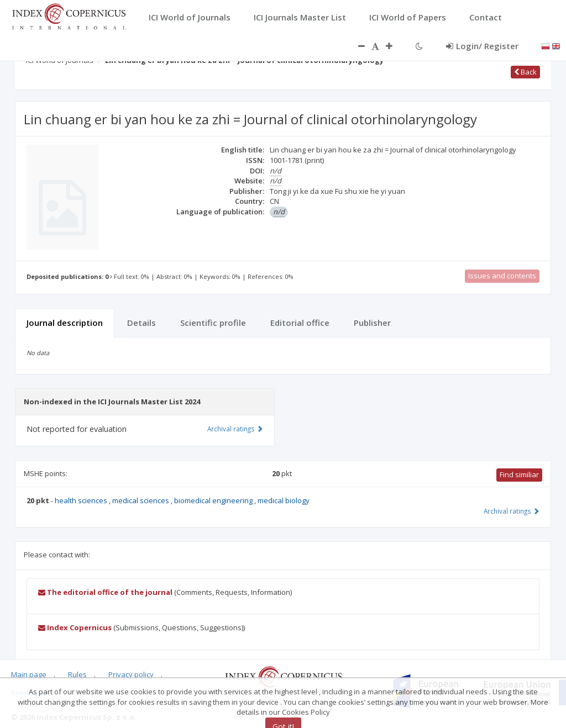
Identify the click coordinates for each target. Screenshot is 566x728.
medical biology (284, 500)
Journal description (65, 323)
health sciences (82, 500)
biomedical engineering (214, 500)
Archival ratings (512, 511)
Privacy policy (131, 674)
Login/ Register (482, 46)
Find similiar (519, 474)
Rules (77, 674)
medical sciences (141, 500)
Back (525, 72)
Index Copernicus (75, 627)
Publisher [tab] (372, 323)
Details (141, 323)
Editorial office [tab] (300, 323)
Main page (29, 674)
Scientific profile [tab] (213, 323)
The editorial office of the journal (105, 592)
